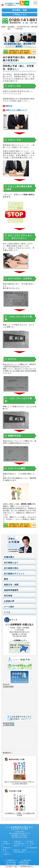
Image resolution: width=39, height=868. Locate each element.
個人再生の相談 (11, 862)
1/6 (4, 687)
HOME (3, 27)
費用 (6, 579)
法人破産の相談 (26, 860)
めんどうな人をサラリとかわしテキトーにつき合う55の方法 (20, 783)
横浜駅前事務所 (9, 723)
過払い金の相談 (11, 864)
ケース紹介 (9, 607)
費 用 (5, 850)
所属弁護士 (9, 557)
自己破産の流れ (11, 28)
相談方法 (9, 106)
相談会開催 (9, 687)
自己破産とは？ (11, 563)
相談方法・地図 (11, 585)
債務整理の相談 (24, 862)
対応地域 (8, 596)
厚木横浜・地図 (20, 10)
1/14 (4, 725)
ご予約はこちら (20, 15)
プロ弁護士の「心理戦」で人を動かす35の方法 (20, 814)
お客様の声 (9, 601)
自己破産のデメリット (14, 574)
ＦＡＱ (7, 612)
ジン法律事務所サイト (11, 860)
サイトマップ (31, 852)
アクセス (6, 852)
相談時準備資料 (11, 590)
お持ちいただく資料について (16, 110)
